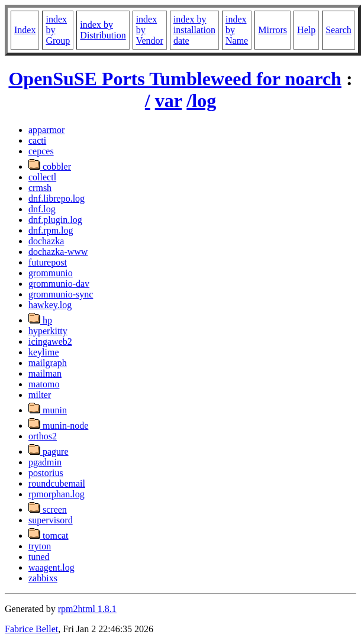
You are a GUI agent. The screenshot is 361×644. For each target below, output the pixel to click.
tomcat (49, 535)
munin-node (58, 425)
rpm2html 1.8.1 (87, 609)
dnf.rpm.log (51, 230)
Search (339, 30)
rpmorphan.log (57, 494)
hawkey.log (50, 305)
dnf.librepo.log (57, 198)
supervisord (51, 520)
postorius (46, 473)
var (169, 101)
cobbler (50, 166)
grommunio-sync (61, 294)
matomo (44, 384)
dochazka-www (58, 252)
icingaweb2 (50, 342)
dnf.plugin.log (55, 220)
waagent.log (51, 567)
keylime (44, 352)
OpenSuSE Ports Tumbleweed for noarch (175, 79)
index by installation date (194, 30)
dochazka (46, 241)
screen (48, 509)
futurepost (48, 262)
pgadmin (45, 462)
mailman (45, 373)
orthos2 (43, 436)
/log (201, 101)
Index (25, 30)
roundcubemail (57, 483)
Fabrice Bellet (31, 629)
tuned (39, 557)
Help (306, 30)
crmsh (40, 188)
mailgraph (48, 363)
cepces (41, 151)
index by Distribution (103, 30)
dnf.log (42, 209)
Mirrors (273, 30)
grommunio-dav (59, 284)
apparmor (46, 130)
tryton (40, 546)
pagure (49, 452)
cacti (37, 140)
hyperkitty (48, 331)
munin (48, 410)
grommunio (51, 273)
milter (40, 395)
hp (40, 320)
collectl (42, 177)
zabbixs (43, 578)
